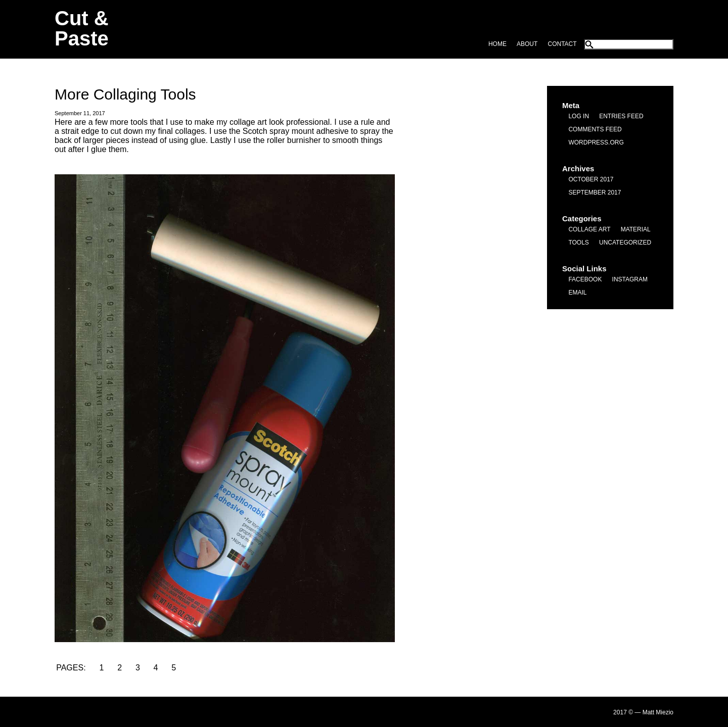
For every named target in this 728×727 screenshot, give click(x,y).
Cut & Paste (82, 28)
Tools (578, 243)
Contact (562, 44)
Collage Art (589, 229)
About (527, 44)
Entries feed (621, 116)
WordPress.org (596, 142)
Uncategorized (625, 243)
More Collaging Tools (125, 94)
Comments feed (595, 129)
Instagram (630, 279)
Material (636, 229)
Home (497, 44)
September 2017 (595, 192)
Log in (579, 116)
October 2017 (591, 179)
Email (577, 293)
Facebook (585, 279)
